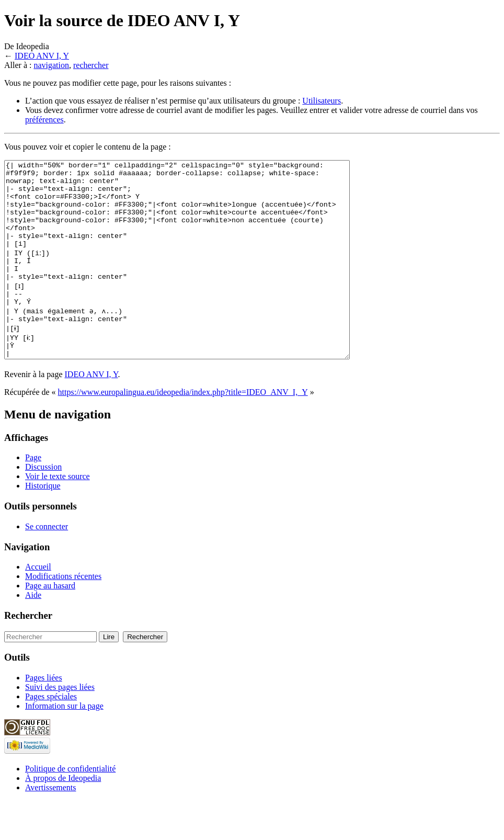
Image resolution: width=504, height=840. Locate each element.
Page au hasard (50, 625)
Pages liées (44, 717)
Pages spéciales (51, 736)
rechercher (91, 65)
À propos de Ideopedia (63, 817)
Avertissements (50, 827)
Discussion (43, 506)
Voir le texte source (58, 515)
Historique (43, 525)
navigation (51, 65)
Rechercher (28, 655)
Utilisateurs (322, 101)
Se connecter (47, 566)
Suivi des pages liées (60, 726)
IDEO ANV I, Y (42, 56)
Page (33, 497)
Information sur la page (64, 745)
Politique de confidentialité (70, 808)
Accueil (38, 606)
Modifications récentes (63, 615)
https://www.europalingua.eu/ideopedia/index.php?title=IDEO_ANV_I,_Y (183, 431)
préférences (44, 120)
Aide (33, 634)
